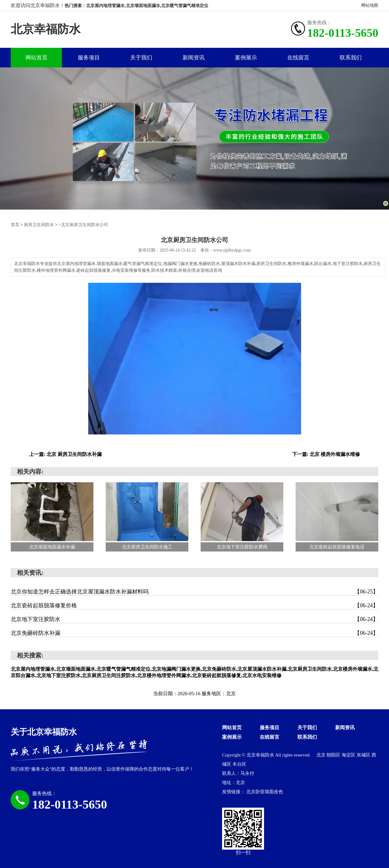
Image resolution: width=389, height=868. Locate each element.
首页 (15, 224)
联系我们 (351, 58)
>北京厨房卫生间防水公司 (83, 224)
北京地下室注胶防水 (194, 619)
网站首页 (36, 58)
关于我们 (141, 58)
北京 (322, 755)
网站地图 (370, 5)
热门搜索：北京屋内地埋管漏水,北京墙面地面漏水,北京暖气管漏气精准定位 (136, 6)
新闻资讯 (194, 58)
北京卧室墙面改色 (265, 792)
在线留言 (298, 58)
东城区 (364, 755)
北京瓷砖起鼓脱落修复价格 (194, 605)
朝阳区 (334, 755)
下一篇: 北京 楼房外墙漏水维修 (326, 454)
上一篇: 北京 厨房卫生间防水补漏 (65, 454)
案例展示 (246, 58)
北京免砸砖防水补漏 (194, 633)
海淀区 (349, 755)
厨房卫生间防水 (39, 224)
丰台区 (239, 764)
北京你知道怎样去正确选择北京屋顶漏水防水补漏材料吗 (194, 592)
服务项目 (89, 58)
